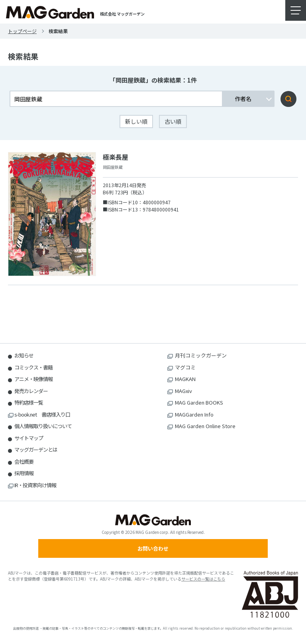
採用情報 (24, 473)
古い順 (173, 121)
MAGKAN (185, 379)
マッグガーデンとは (36, 449)
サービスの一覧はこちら (203, 579)
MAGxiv (183, 391)
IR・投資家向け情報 (35, 485)
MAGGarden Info (194, 414)
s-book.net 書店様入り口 (42, 414)
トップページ (22, 31)
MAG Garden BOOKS (199, 402)
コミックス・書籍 (33, 367)
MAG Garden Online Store (205, 426)
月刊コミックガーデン (201, 355)
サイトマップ (29, 438)
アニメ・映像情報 (33, 379)
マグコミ (185, 367)
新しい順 (136, 121)
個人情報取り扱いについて (43, 426)
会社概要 (24, 461)
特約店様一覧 (29, 402)
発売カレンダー (31, 391)
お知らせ (24, 355)
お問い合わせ (153, 548)
